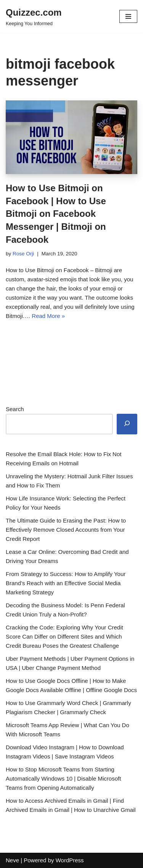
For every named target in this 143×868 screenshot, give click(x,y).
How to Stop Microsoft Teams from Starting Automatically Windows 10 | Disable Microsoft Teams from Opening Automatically (63, 778)
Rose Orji (23, 254)
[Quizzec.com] (34, 16)
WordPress (70, 860)
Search (15, 409)
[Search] (127, 424)
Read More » (48, 316)
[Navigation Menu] (128, 16)
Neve (12, 860)
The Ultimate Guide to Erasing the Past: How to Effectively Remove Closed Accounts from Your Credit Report (66, 530)
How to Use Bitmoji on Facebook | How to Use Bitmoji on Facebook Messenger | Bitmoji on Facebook (56, 214)
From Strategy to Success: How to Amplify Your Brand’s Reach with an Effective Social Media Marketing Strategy (66, 583)
